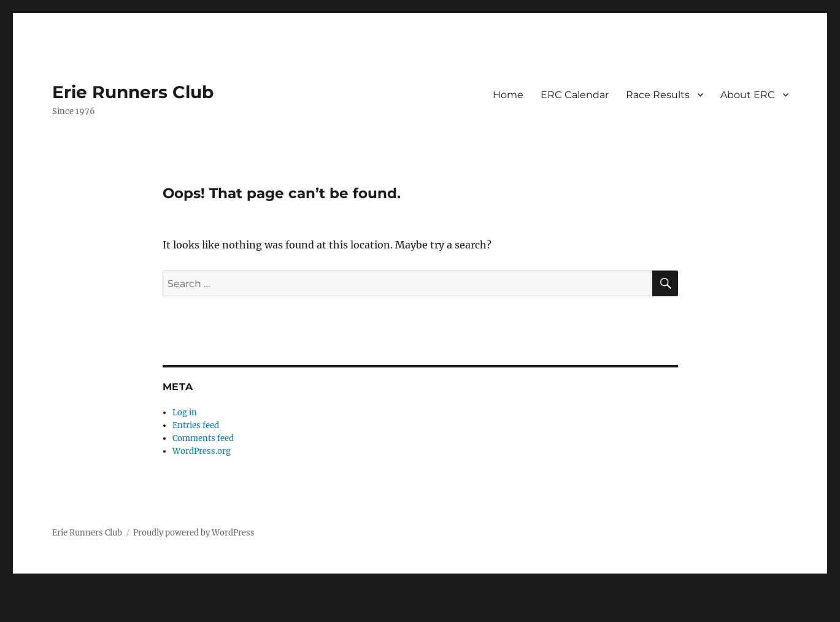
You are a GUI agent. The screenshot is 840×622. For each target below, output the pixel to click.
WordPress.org (202, 451)
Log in (185, 413)
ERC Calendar (575, 95)
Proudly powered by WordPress (194, 533)
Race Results (658, 95)
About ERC (748, 95)
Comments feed (203, 438)
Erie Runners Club (133, 92)
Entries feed (196, 425)
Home (508, 95)
